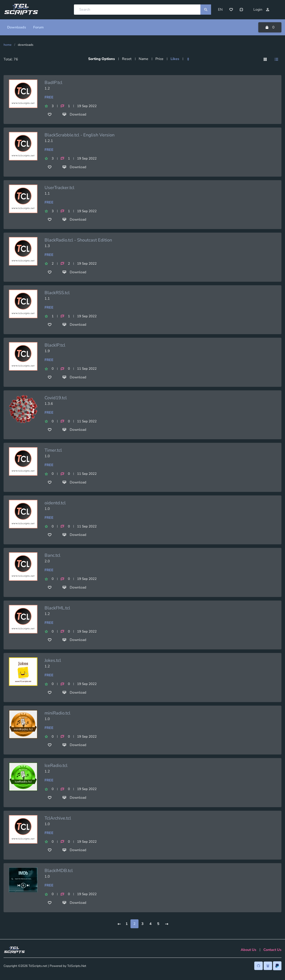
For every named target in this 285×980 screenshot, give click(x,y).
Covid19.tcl (56, 397)
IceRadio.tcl (56, 765)
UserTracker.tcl (59, 187)
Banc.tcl (52, 554)
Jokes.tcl (53, 660)
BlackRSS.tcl (57, 292)
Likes (175, 58)
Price (159, 58)
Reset (127, 58)
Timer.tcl (53, 449)
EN (220, 9)
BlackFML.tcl (57, 607)
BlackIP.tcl (55, 344)
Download (74, 114)
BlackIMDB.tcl (59, 870)
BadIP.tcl (53, 81)
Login (261, 9)
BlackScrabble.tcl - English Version (79, 134)
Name (144, 58)
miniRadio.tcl (57, 712)
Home (8, 44)
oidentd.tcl (55, 502)
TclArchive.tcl (58, 817)
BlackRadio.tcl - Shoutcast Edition (78, 239)
